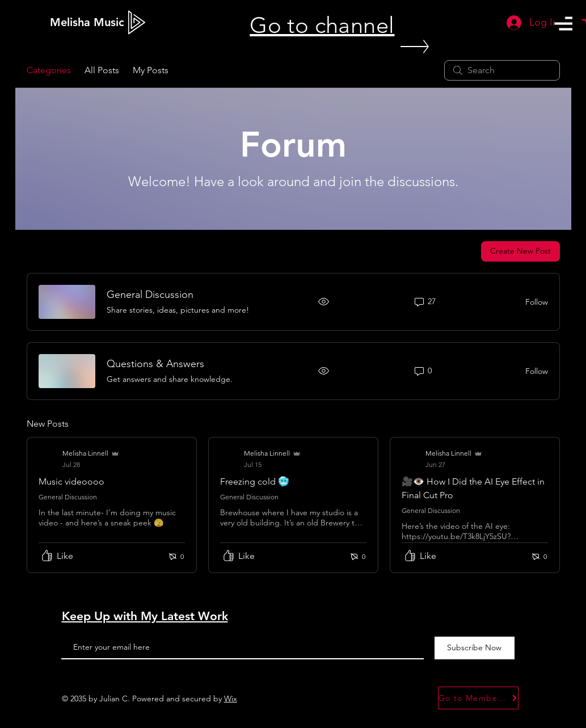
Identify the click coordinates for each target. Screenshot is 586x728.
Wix (231, 698)
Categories (49, 70)
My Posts (151, 70)
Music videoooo (71, 481)
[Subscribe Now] (475, 648)
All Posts (102, 70)
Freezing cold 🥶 (255, 481)
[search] (502, 70)
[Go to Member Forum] (478, 698)
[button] (563, 24)
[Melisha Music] (87, 22)
